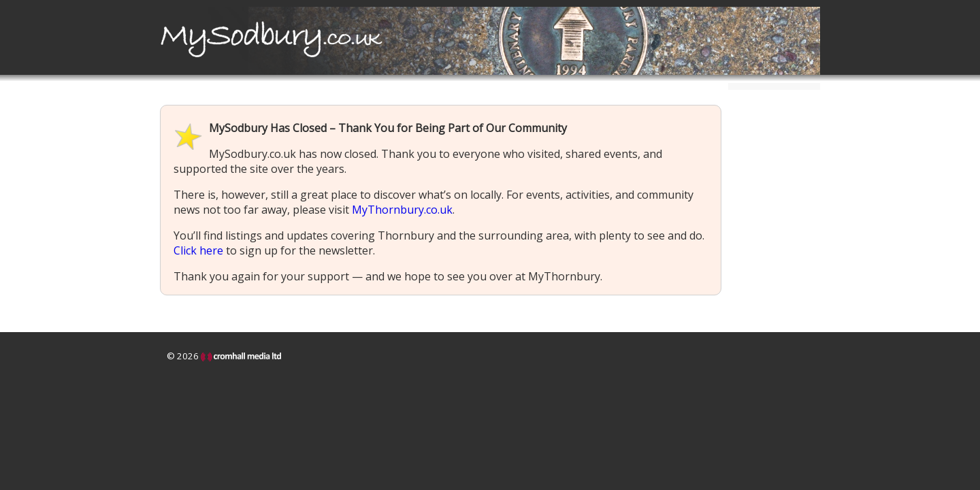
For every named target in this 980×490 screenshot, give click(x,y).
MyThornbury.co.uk (402, 210)
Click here (198, 250)
